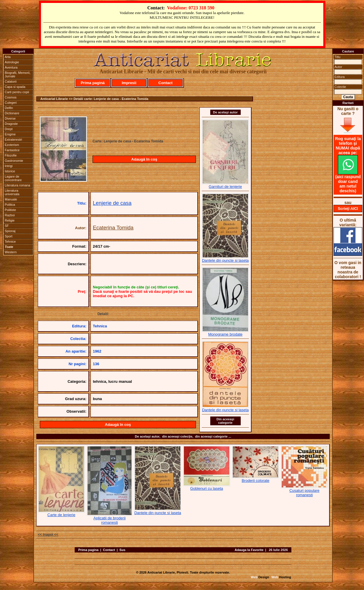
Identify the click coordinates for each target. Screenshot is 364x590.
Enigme (10, 134)
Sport (8, 236)
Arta (8, 57)
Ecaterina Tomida (113, 228)
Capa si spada (15, 87)
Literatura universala (12, 192)
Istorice (10, 171)
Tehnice (10, 242)
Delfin (9, 108)
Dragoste (11, 124)
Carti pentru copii (17, 92)
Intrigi (9, 166)
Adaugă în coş (144, 159)
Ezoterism (12, 145)
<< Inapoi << (48, 535)
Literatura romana (17, 185)
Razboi (10, 215)
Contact (165, 83)
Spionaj (10, 231)
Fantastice (12, 150)
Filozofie (11, 155)
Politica (10, 205)
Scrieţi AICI (348, 209)
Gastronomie (14, 161)
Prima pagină (93, 83)
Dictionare (12, 113)
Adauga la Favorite (249, 550)
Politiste (10, 210)
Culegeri (11, 103)
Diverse (10, 118)
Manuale (11, 199)
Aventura (11, 67)
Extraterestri (13, 140)
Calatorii (11, 81)
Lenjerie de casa (112, 203)
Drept (9, 129)
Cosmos (11, 97)
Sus (122, 550)
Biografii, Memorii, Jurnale (18, 74)
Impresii (129, 83)
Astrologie (12, 62)
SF (7, 226)
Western (11, 252)
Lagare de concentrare (13, 178)
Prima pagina (88, 550)
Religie (10, 220)
